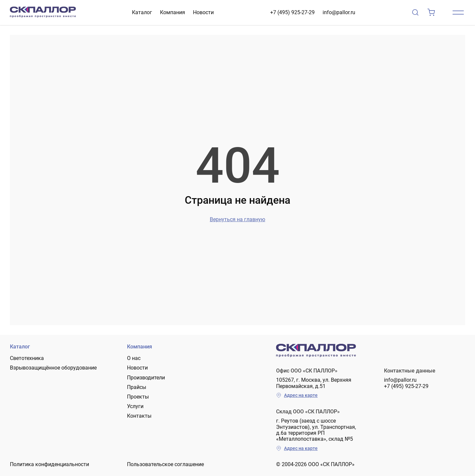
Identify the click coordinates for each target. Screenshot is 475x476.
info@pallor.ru (339, 12)
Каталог (142, 12)
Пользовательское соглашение (165, 464)
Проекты (138, 397)
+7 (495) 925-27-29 (292, 12)
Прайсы (137, 387)
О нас (134, 358)
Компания (173, 12)
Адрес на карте (297, 395)
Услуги (135, 406)
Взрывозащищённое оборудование (53, 368)
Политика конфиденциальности (49, 464)
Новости (203, 12)
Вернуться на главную (237, 219)
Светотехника (27, 358)
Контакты (139, 416)
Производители (146, 378)
